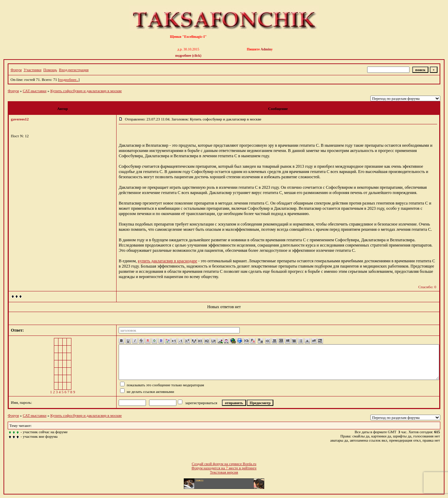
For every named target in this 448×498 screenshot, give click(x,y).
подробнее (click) (188, 56)
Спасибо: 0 (427, 287)
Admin (266, 49)
